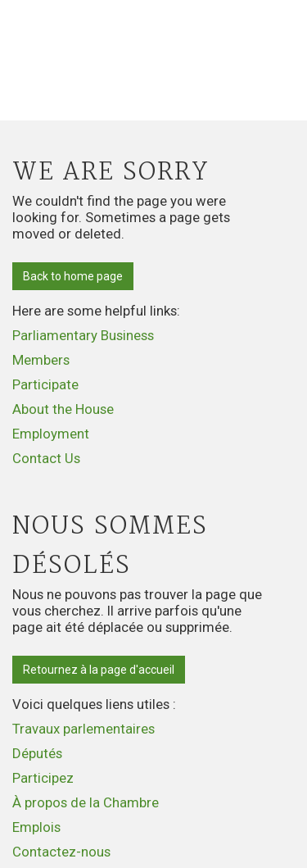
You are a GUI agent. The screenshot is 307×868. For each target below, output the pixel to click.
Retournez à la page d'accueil (99, 670)
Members (41, 360)
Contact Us (46, 458)
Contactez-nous (61, 852)
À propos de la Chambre (86, 802)
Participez (43, 778)
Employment (51, 434)
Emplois (36, 827)
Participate (45, 384)
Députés (37, 753)
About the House (63, 409)
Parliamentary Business (83, 335)
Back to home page (73, 276)
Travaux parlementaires (84, 729)
